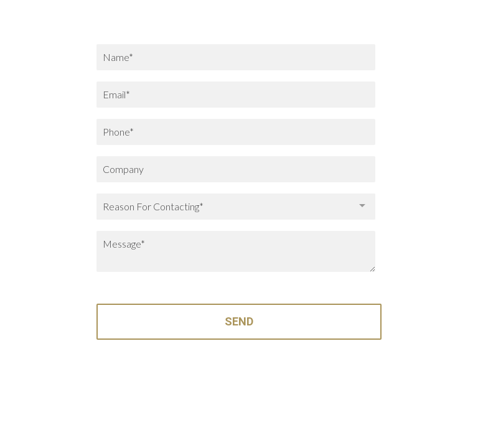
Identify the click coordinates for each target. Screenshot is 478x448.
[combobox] (236, 207)
